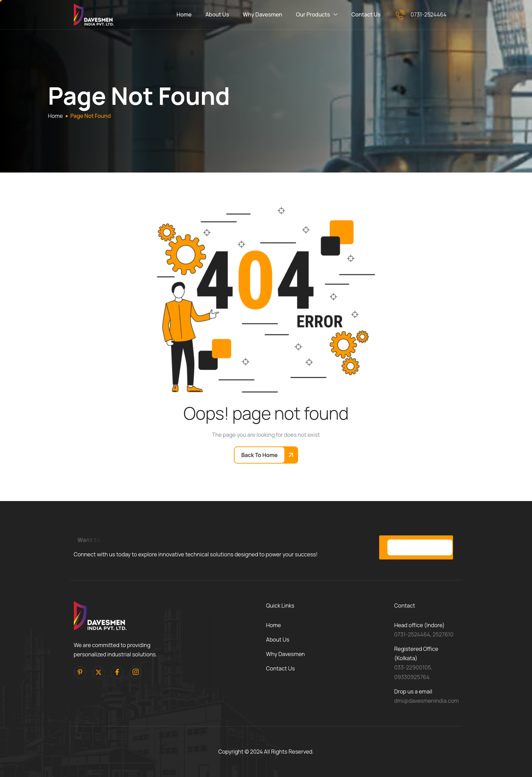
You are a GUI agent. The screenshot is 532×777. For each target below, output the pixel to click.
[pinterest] (80, 673)
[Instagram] (136, 673)
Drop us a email (413, 691)
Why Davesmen (263, 14)
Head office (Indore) (420, 625)
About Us (217, 14)
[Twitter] (99, 673)
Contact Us (366, 14)
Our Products (317, 15)
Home (184, 14)
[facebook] (117, 673)
